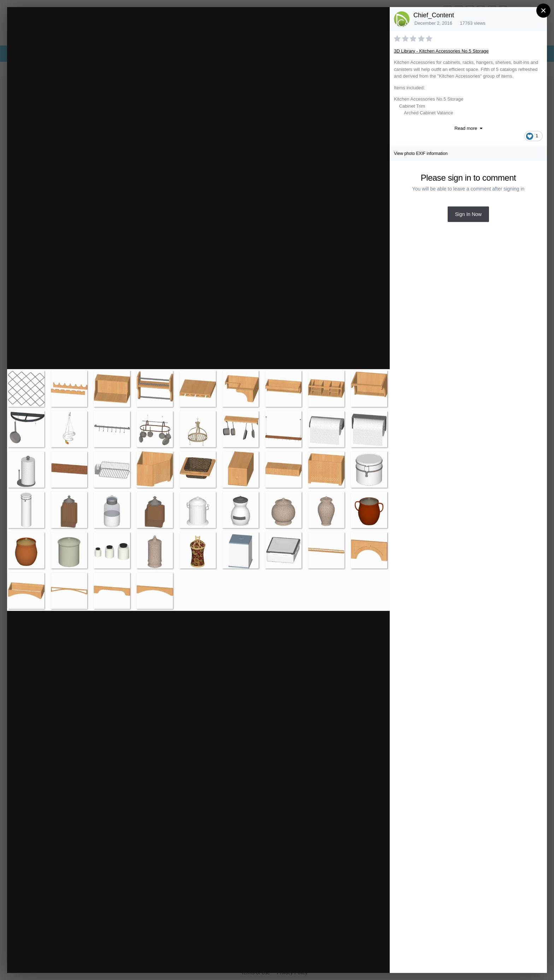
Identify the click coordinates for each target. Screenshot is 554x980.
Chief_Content (434, 15)
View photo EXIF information (421, 154)
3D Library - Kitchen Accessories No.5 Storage (441, 51)
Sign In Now (468, 214)
